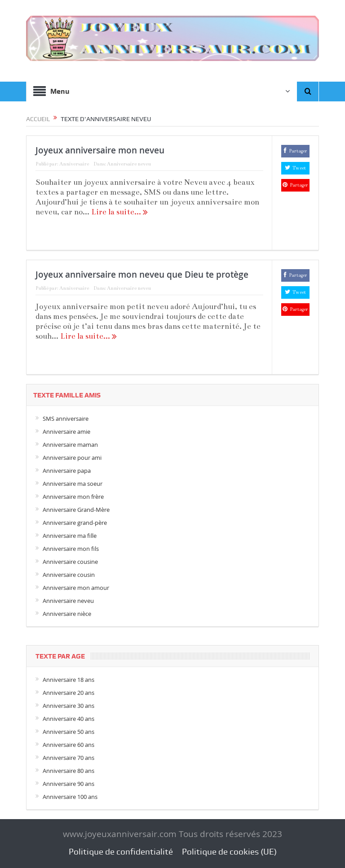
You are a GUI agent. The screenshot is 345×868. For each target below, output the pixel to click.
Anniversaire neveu (129, 164)
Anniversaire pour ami (72, 458)
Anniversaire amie (66, 432)
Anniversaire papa (67, 471)
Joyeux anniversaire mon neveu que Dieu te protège (142, 275)
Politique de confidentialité (121, 852)
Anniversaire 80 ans (69, 771)
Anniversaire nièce (67, 614)
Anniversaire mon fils (71, 549)
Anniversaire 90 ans (69, 784)
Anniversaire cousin (69, 575)
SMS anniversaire (66, 419)
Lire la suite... (119, 212)
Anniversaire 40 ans (69, 719)
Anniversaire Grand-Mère (76, 510)
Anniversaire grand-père (75, 523)
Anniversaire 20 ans (69, 693)
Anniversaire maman (70, 445)
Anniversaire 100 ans (70, 797)
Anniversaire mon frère (73, 497)
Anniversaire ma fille (70, 536)
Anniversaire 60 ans (69, 745)
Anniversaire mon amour (76, 588)
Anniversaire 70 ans (69, 758)
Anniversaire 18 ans (69, 680)
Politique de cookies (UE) (229, 852)
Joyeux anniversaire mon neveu (100, 150)
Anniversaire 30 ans (69, 706)
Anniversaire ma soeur (73, 484)
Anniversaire (74, 164)
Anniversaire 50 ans (69, 732)
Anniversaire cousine (70, 562)
